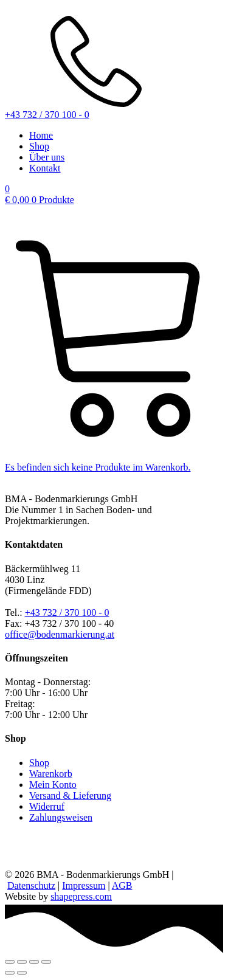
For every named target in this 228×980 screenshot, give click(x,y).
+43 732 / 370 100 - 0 (67, 612)
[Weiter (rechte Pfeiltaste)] (22, 973)
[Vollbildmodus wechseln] (22, 962)
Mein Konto (53, 785)
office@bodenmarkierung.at (60, 634)
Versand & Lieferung (70, 795)
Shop (39, 146)
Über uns (47, 157)
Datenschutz (31, 885)
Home (41, 135)
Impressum (84, 885)
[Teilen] (34, 962)
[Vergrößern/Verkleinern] (10, 962)
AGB (122, 885)
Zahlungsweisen (61, 817)
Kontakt (45, 168)
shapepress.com (81, 896)
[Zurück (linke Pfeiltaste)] (10, 973)
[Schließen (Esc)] (46, 962)
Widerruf (47, 806)
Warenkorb (51, 774)
